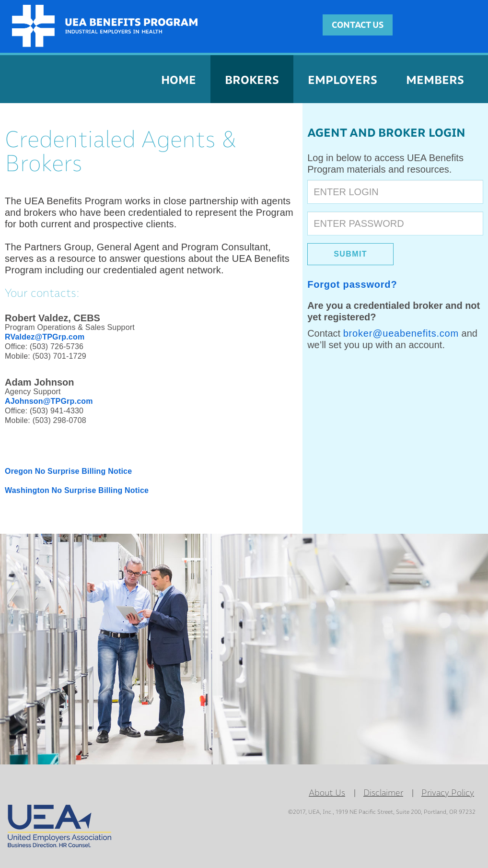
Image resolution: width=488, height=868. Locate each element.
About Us (327, 793)
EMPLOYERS (343, 80)
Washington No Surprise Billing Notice (77, 490)
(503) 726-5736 (57, 346)
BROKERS (252, 80)
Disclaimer (383, 793)
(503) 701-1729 (59, 356)
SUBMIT (350, 254)
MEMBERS (435, 80)
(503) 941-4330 (57, 411)
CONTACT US (358, 25)
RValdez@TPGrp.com (45, 337)
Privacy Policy (448, 793)
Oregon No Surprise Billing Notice (68, 471)
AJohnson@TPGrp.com (49, 401)
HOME (179, 80)
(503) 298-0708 (59, 420)
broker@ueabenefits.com (401, 333)
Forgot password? (352, 284)
